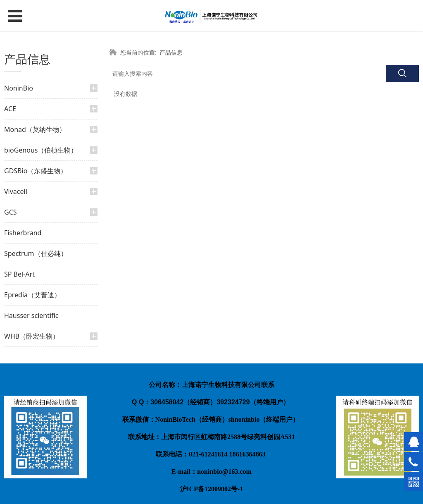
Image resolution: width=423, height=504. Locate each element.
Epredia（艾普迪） (32, 295)
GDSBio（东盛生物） (36, 171)
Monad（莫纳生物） (35, 129)
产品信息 (171, 52)
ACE (10, 109)
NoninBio (19, 88)
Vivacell (16, 191)
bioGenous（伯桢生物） (41, 150)
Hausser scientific (31, 315)
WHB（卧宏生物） (32, 336)
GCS (11, 212)
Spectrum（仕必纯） (36, 253)
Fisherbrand (23, 233)
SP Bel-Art (19, 274)
